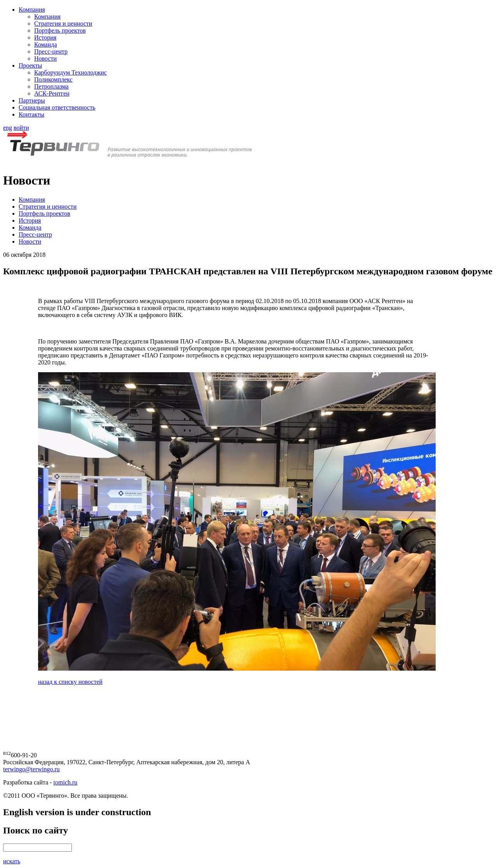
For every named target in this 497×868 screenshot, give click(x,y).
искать (12, 861)
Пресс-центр (51, 51)
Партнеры (32, 100)
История (45, 37)
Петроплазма (51, 86)
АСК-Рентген (52, 93)
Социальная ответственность (57, 107)
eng (8, 128)
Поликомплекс (53, 79)
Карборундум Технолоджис (70, 72)
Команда (46, 44)
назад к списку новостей (70, 682)
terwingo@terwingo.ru (31, 769)
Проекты (30, 65)
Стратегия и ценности (63, 24)
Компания (32, 10)
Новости (45, 58)
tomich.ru (66, 782)
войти (21, 128)
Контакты (31, 114)
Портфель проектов (60, 31)
